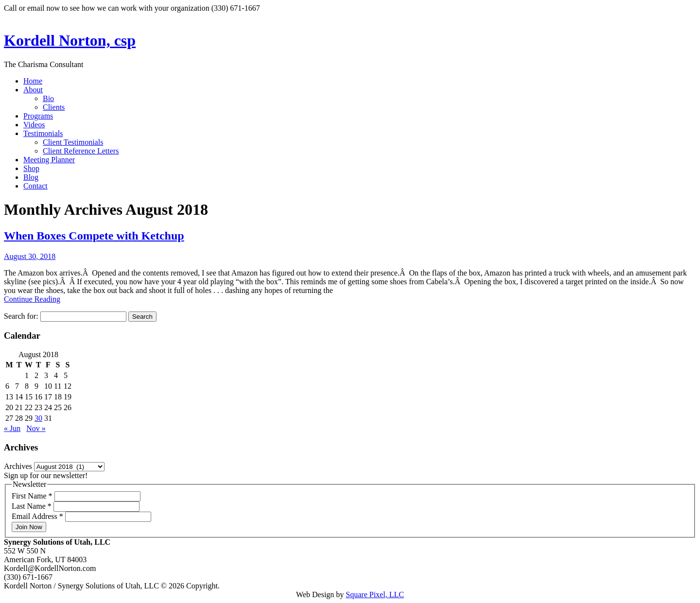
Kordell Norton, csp (70, 40)
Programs (38, 116)
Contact (35, 186)
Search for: (21, 316)
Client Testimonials (73, 142)
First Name (33, 496)
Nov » (36, 428)
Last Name (33, 506)
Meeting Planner (49, 160)
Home (33, 81)
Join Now (29, 527)
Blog (31, 177)
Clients (54, 107)
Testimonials (43, 133)
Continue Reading (32, 299)
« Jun (12, 428)
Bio (48, 98)
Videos (34, 125)
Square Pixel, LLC (375, 594)
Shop (31, 168)
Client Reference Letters (81, 151)
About (33, 90)
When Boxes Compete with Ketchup (94, 236)
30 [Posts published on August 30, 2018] (38, 418)
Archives (18, 466)
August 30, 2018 (30, 256)
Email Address (38, 516)
